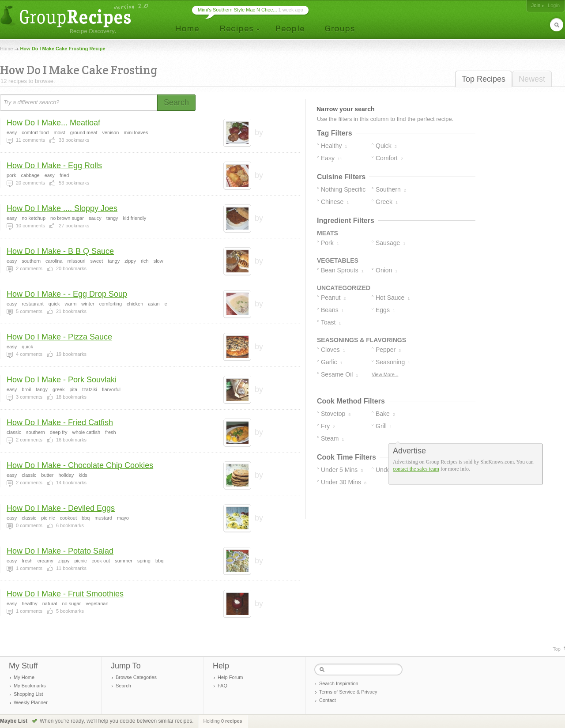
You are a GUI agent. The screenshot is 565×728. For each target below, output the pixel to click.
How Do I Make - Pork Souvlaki (62, 380)
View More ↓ (385, 374)
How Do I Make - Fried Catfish (60, 422)
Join (536, 5)
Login (554, 5)
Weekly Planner (31, 702)
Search (123, 686)
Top (557, 649)
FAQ (222, 686)
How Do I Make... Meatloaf (53, 123)
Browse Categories (136, 677)
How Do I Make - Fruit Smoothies (65, 594)
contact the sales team (416, 469)
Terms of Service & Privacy (348, 692)
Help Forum (230, 677)
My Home (24, 677)
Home (6, 49)
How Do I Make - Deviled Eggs (61, 508)
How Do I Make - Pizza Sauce (59, 337)
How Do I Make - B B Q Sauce (60, 251)
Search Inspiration (339, 683)
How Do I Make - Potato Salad (60, 551)
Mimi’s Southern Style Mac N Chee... (237, 10)
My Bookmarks (30, 686)
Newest (532, 79)
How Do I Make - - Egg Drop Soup (67, 294)
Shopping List (28, 694)
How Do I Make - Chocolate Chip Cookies (80, 465)
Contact (328, 700)
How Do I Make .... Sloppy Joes (62, 208)
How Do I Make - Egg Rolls (54, 166)
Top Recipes (484, 79)
